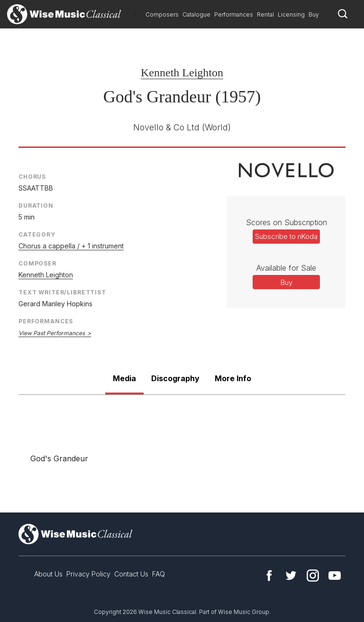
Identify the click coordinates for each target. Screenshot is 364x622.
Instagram (313, 576)
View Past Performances (52, 333)
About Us (48, 574)
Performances (234, 14)
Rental (265, 14)
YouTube (335, 576)
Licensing (291, 14)
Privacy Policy (88, 574)
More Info (233, 378)
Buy (314, 14)
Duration (36, 206)
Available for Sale (286, 268)
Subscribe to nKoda (286, 236)
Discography (175, 378)
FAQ (159, 574)
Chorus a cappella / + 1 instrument (71, 246)
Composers (162, 14)
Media (124, 378)
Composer (37, 263)
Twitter (291, 576)
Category (37, 234)
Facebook (269, 576)
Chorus (32, 177)
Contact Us (131, 574)
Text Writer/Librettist (62, 292)
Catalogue (196, 14)
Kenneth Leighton (182, 73)
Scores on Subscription (287, 222)
